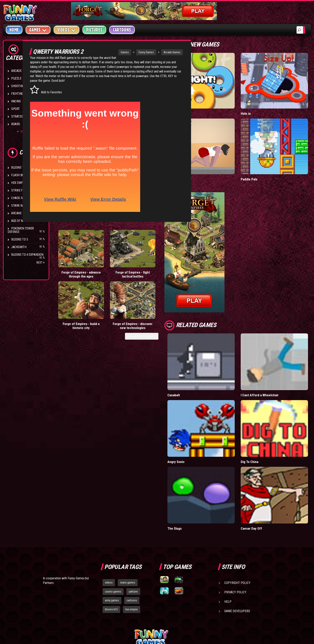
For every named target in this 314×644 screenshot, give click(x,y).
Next (41, 263)
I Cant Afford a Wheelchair (270, 368)
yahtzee (133, 546)
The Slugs (196, 483)
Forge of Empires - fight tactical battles (102, 271)
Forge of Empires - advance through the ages (71, 271)
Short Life (196, 161)
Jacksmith (19, 247)
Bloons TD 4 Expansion (27, 255)
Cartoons (122, 30)
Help (228, 556)
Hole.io (257, 104)
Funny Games (135, 52)
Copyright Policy (237, 537)
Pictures (94, 30)
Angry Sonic (198, 425)
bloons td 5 (111, 564)
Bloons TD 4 (20, 168)
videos (109, 537)
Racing (16, 101)
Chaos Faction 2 (23, 198)
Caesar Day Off (262, 483)
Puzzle (16, 78)
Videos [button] (67, 30)
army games (112, 555)
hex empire (132, 564)
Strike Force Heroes (26, 190)
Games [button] (38, 30)
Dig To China (260, 425)
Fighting (17, 94)
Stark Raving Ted (23, 206)
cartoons (132, 555)
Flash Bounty (21, 175)
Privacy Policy (235, 547)
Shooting (18, 86)
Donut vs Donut (200, 104)
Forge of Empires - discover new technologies (165, 271)
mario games (128, 537)
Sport (16, 109)
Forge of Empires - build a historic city (133, 271)
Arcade (16, 71)
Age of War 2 (20, 221)
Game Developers (237, 565)
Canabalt (195, 368)
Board (16, 124)
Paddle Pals (260, 161)
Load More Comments (164, 283)
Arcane (16, 213)
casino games (113, 546)
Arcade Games (161, 52)
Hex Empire (19, 183)
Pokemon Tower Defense (21, 230)
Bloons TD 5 (20, 239)
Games (114, 52)
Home (14, 30)
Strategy (18, 116)
